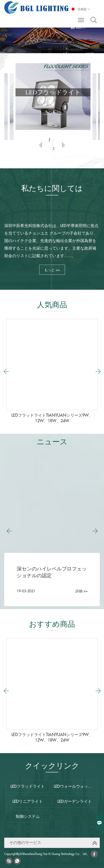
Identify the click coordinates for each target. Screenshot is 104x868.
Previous (40, 145)
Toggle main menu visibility (81, 18)
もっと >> (53, 112)
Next (64, 145)
